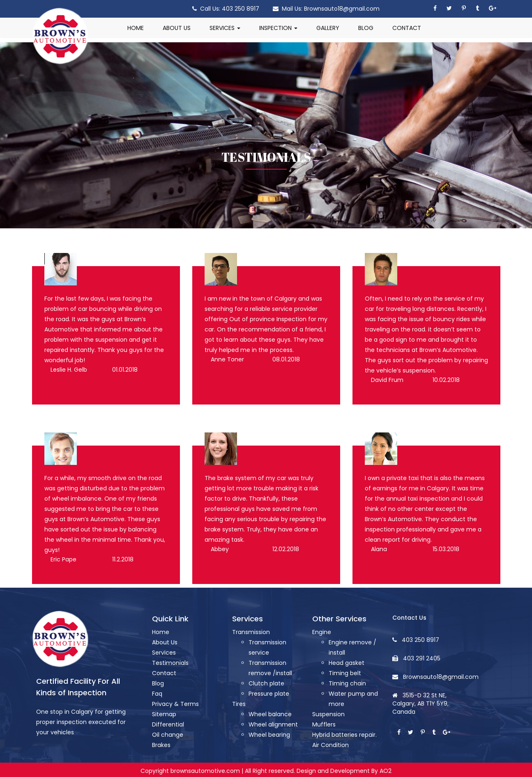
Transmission (251, 632)
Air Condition (330, 745)
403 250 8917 (238, 8)
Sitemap (164, 714)
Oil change (168, 735)
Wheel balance (270, 714)
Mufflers (324, 724)
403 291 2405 (422, 658)
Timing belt (345, 673)
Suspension (328, 714)
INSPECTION (278, 28)
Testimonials (170, 663)
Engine (322, 632)
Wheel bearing (269, 735)
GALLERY (328, 28)
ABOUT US (177, 28)
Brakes (161, 745)
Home (161, 632)
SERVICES (225, 28)
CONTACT (407, 28)
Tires (239, 704)
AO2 (386, 771)
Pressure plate (269, 694)
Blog (158, 683)
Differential (168, 724)
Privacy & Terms (175, 704)
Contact (164, 673)
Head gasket (347, 663)
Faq (157, 694)
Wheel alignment (273, 724)
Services (164, 653)
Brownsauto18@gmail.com (341, 8)
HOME (136, 28)
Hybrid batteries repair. (344, 735)
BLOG (366, 28)
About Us (165, 642)
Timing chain (347, 683)
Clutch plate (266, 683)
